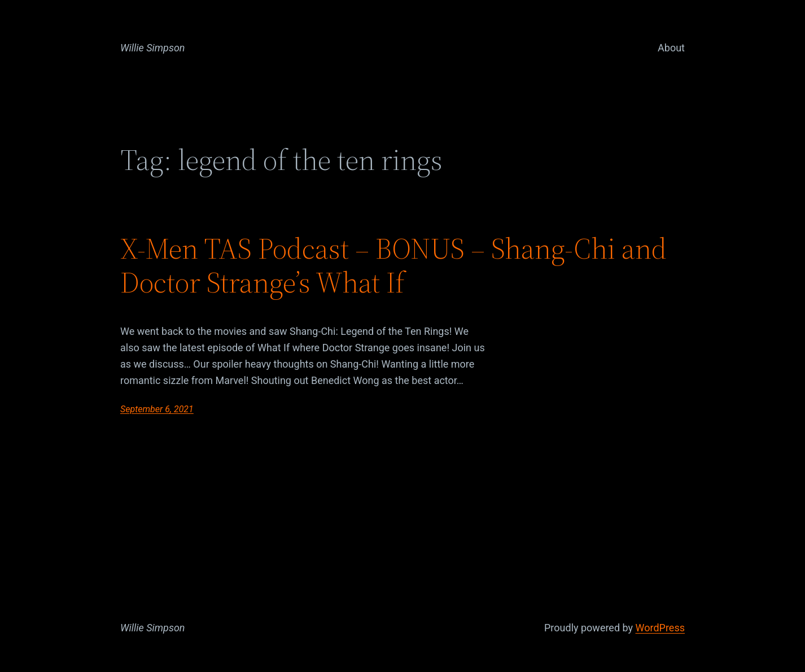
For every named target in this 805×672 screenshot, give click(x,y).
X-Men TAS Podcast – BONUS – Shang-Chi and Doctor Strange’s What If (393, 265)
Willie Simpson (153, 48)
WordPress (660, 628)
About (671, 48)
